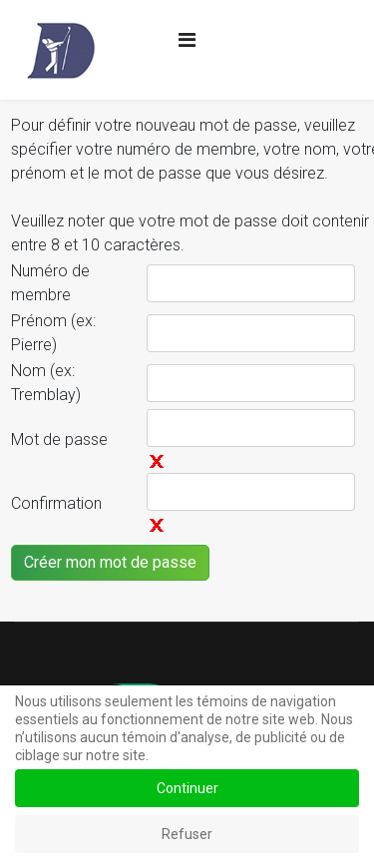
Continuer (187, 788)
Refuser (187, 834)
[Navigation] (187, 40)
